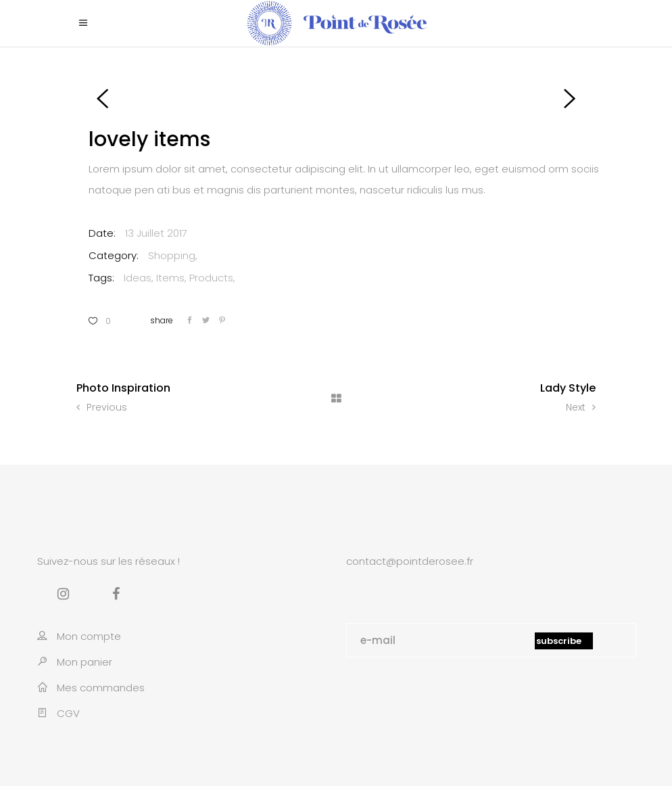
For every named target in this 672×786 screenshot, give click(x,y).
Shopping (172, 255)
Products (211, 278)
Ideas (138, 278)
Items (170, 278)
